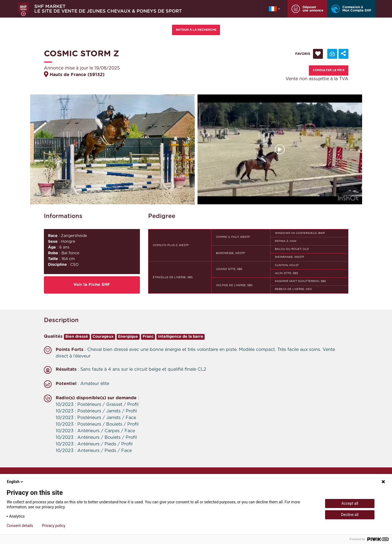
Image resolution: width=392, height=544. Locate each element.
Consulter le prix (329, 70)
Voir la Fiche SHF (92, 285)
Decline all (350, 515)
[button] (274, 9)
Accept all (350, 503)
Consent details (20, 526)
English (15, 482)
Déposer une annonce (307, 9)
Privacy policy (54, 526)
